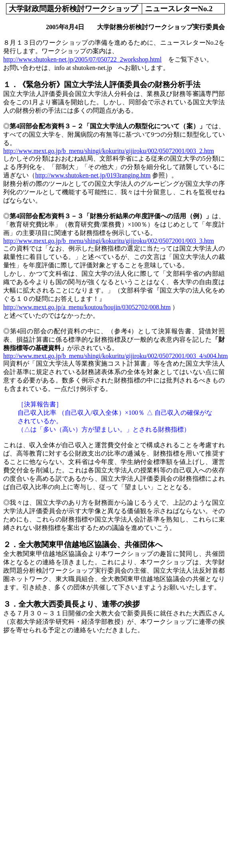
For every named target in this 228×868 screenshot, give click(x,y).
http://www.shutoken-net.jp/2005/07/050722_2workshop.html (82, 59)
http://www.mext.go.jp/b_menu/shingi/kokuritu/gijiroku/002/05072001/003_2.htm (109, 151)
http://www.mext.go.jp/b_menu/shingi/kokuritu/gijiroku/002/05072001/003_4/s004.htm (116, 356)
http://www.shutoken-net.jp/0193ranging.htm (93, 175)
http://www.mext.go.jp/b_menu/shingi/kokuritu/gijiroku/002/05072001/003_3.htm (109, 241)
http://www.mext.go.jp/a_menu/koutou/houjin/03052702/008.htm (87, 307)
